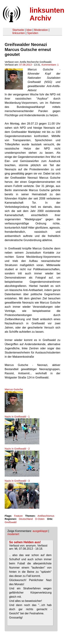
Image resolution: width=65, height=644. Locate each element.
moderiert (13, 534)
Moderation (41, 30)
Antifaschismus (46, 516)
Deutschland (26, 519)
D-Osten (40, 519)
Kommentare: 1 (50, 65)
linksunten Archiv (47, 14)
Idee (29, 30)
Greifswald (11, 522)
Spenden (33, 33)
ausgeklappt (40, 531)
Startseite (18, 30)
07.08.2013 (25, 65)
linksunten (19, 33)
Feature (18, 516)
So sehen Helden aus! (25, 542)
